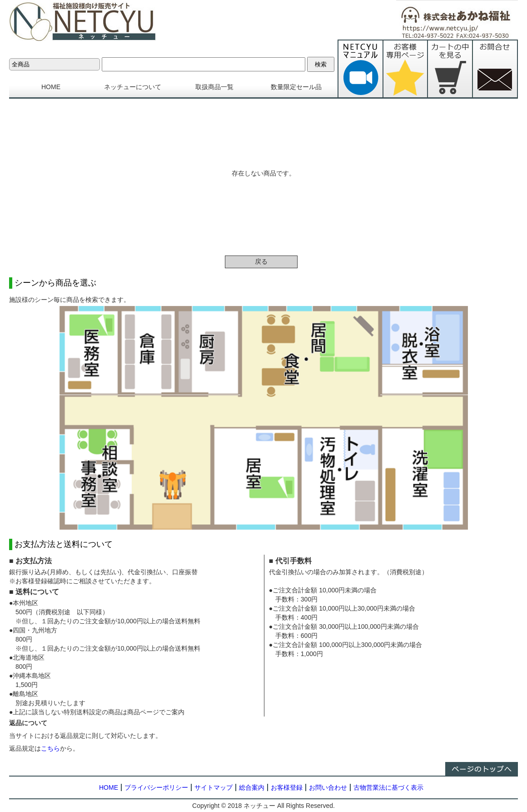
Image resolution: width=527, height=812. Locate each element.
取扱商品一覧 (214, 87)
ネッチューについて (133, 87)
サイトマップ (214, 787)
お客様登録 (287, 787)
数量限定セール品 (296, 87)
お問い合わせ (328, 787)
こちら (50, 748)
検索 (321, 64)
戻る (261, 261)
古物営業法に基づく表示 (388, 787)
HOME (51, 87)
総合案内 (252, 787)
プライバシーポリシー (156, 787)
